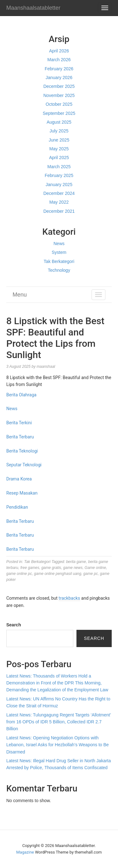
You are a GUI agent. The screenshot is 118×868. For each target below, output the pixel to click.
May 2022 (59, 202)
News (59, 244)
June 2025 (59, 140)
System (59, 252)
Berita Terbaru (20, 437)
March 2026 (59, 60)
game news (73, 568)
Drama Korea (19, 479)
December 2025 (59, 86)
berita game (76, 562)
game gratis (51, 568)
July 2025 (59, 131)
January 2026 (59, 78)
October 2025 (59, 104)
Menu (20, 295)
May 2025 (59, 149)
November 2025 (59, 95)
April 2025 (59, 158)
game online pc (19, 574)
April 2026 (59, 51)
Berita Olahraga (21, 395)
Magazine (25, 852)
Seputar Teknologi (24, 465)
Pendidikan (17, 507)
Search (14, 625)
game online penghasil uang (58, 574)
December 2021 (59, 211)
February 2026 (59, 69)
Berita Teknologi (22, 451)
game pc (91, 574)
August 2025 (59, 122)
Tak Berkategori (59, 261)
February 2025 (59, 175)
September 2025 (59, 113)
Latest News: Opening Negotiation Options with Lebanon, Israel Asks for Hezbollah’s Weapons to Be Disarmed (58, 745)
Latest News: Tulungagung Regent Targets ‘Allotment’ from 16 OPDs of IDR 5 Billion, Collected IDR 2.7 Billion (59, 722)
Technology (59, 270)
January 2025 (59, 185)
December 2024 (59, 193)
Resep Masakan (22, 493)
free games (30, 568)
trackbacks (69, 598)
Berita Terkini (19, 423)
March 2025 (59, 167)
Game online (95, 568)
